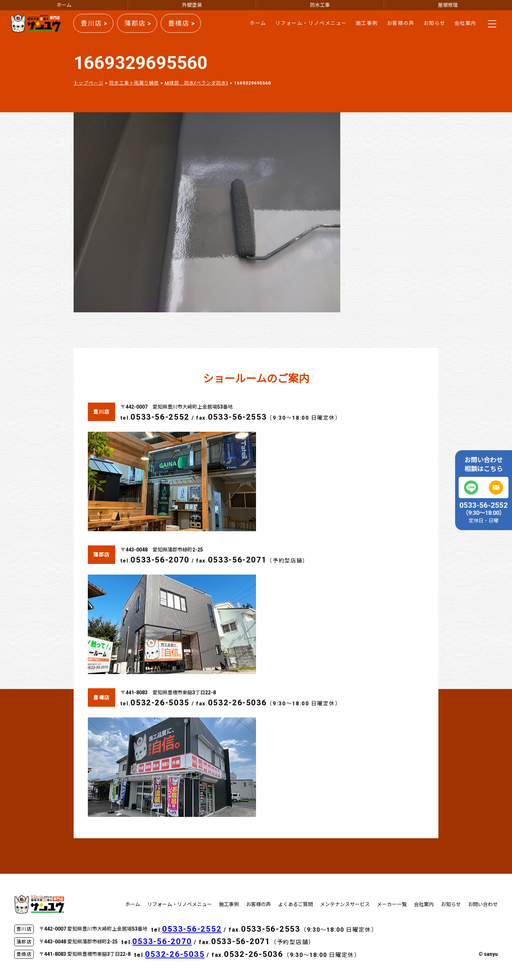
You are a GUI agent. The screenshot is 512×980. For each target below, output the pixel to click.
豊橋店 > (182, 23)
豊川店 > (94, 23)
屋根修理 (448, 5)
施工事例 (367, 23)
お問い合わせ (483, 904)
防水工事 (320, 5)
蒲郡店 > (138, 23)
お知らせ (434, 23)
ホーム (64, 5)
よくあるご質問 (295, 904)
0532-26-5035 (160, 703)
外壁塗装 (192, 5)
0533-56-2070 (160, 560)
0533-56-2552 (160, 417)
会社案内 (465, 23)
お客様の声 (401, 23)
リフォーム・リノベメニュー (311, 23)
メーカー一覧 (392, 904)
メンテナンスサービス (345, 904)
